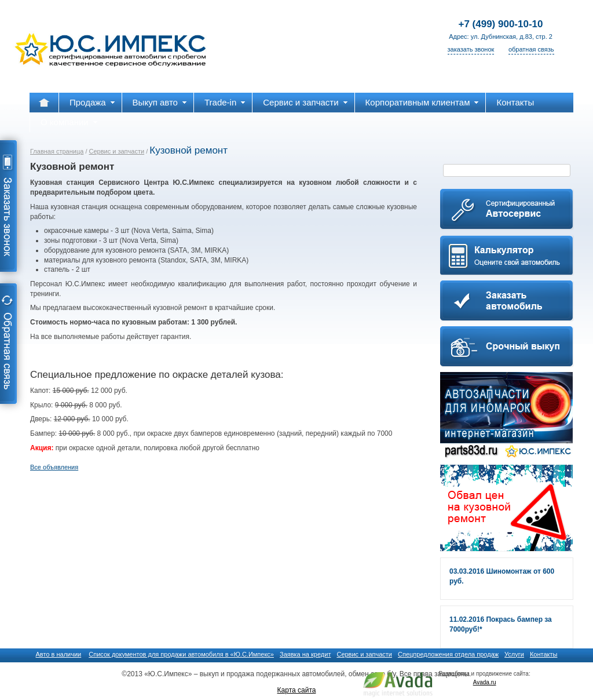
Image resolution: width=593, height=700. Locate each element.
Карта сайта (297, 690)
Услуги (514, 654)
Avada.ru (485, 682)
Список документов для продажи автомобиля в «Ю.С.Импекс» (181, 654)
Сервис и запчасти (117, 151)
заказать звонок (471, 49)
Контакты (544, 654)
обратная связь (531, 49)
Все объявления (54, 467)
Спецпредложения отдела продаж (448, 654)
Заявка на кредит (305, 654)
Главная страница (57, 151)
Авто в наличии (59, 654)
